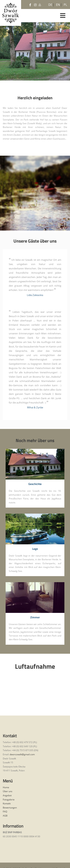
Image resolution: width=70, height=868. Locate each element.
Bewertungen (10, 808)
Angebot (7, 795)
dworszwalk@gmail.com (22, 754)
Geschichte (35, 484)
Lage (35, 549)
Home (6, 787)
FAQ (5, 812)
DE (50, 4)
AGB (5, 816)
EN (57, 4)
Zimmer (35, 617)
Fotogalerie (9, 800)
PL (65, 4)
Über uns (8, 791)
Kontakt (7, 803)
